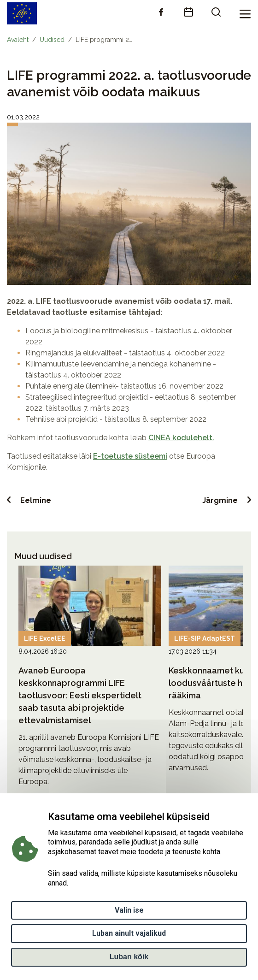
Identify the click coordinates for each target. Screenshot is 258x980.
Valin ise (129, 912)
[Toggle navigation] (245, 13)
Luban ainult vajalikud (129, 936)
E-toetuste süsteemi (130, 456)
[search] (216, 12)
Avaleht (18, 40)
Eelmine (36, 500)
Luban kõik (129, 959)
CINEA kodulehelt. (181, 438)
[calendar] (188, 12)
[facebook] (161, 12)
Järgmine (220, 500)
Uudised (52, 40)
